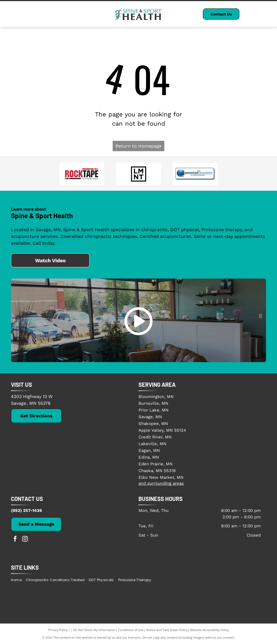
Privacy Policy (58, 630)
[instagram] (25, 540)
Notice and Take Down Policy (167, 630)
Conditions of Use (131, 630)
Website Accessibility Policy (210, 630)
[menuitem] (18, 580)
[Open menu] (263, 14)
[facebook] (15, 540)
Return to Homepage (138, 146)
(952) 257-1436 (26, 510)
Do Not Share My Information (95, 630)
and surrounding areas (161, 483)
